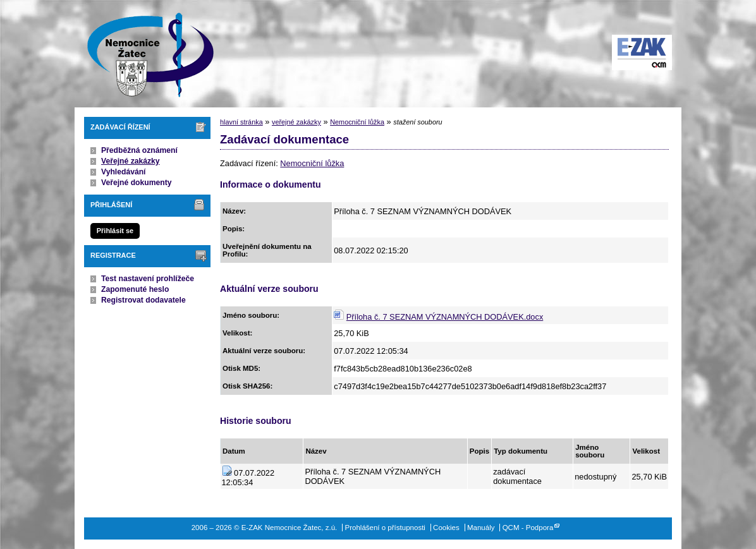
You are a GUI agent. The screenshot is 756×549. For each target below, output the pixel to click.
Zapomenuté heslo (135, 289)
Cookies (446, 528)
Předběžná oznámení (139, 150)
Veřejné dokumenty (136, 183)
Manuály (481, 528)
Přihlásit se (115, 231)
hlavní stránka (241, 122)
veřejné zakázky (296, 122)
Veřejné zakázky (131, 161)
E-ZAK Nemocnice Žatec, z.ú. (144, 54)
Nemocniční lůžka (357, 122)
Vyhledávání (124, 172)
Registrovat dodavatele (143, 300)
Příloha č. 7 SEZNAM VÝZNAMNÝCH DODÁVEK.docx (445, 317)
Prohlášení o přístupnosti (385, 528)
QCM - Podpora (528, 528)
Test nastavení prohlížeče (148, 279)
